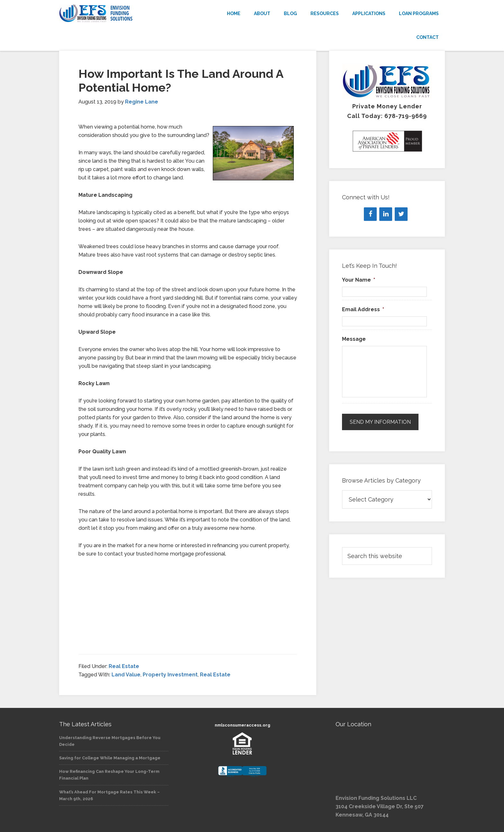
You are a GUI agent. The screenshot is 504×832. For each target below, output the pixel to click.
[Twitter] (401, 214)
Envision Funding (117, 14)
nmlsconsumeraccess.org (243, 725)
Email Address (363, 309)
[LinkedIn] (386, 214)
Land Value (126, 675)
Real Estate (124, 666)
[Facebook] (370, 214)
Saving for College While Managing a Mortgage (110, 758)
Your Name (359, 280)
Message (354, 339)
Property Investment (170, 675)
